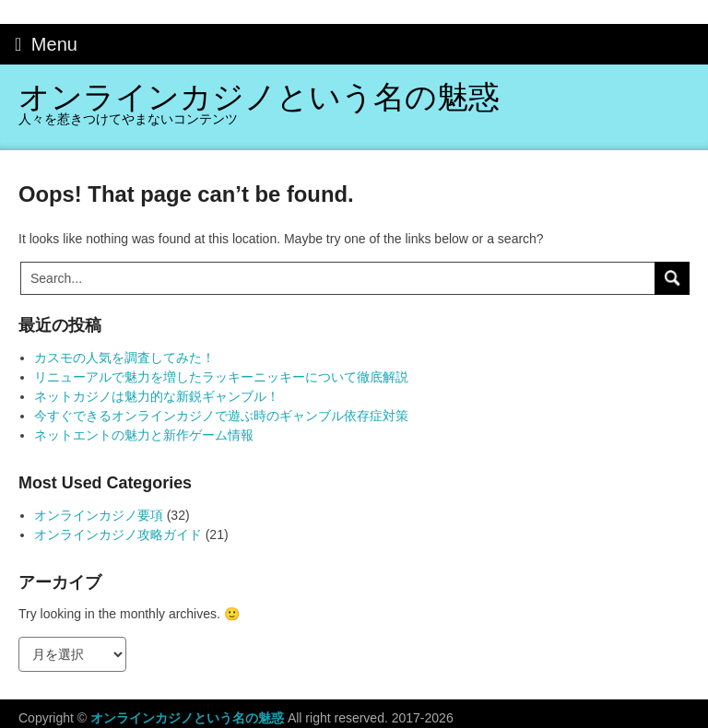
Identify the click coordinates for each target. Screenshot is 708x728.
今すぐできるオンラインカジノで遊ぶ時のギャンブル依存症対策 (221, 416)
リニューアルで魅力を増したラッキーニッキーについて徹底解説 (221, 377)
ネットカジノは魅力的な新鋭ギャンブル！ (157, 396)
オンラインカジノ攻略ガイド (118, 534)
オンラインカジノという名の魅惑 (259, 97)
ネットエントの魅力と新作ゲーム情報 (144, 435)
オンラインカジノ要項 (99, 515)
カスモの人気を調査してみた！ (124, 358)
